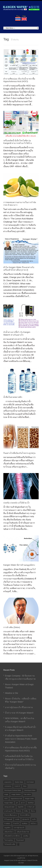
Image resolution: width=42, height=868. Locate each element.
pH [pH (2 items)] (17, 803)
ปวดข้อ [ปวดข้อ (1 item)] (17, 819)
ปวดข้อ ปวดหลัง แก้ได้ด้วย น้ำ (17, 503)
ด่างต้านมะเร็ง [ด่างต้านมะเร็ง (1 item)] (9, 811)
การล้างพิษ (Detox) (12, 627)
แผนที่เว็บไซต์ (21, 858)
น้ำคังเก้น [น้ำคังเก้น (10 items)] (18, 811)
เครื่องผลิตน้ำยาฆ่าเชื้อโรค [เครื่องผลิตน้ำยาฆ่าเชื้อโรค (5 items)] (12, 836)
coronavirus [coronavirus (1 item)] (8, 786)
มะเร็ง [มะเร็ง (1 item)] (34, 819)
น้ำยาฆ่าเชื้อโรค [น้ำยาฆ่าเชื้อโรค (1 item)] (25, 815)
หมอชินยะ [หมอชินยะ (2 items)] (25, 824)
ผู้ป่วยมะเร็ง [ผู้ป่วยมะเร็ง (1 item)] (26, 819)
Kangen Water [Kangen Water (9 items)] (9, 803)
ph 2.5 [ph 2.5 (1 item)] (23, 803)
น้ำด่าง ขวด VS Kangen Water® (19, 713)
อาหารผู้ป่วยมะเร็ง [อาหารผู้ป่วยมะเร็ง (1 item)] (19, 828)
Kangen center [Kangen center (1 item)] (29, 799)
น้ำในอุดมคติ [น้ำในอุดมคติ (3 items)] (8, 819)
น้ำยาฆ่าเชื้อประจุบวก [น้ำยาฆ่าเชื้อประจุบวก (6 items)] (11, 815)
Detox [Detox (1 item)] (25, 786)
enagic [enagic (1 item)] (6, 794)
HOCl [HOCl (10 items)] (6, 799)
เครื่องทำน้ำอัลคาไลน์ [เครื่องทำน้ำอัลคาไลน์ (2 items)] (23, 832)
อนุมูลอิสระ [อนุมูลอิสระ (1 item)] (8, 828)
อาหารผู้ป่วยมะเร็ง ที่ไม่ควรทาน (19, 707)
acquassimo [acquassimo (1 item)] (8, 782)
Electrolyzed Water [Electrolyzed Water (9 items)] (30, 790)
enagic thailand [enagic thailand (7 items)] (16, 794)
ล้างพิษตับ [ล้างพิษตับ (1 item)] (7, 824)
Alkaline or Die (12, 693)
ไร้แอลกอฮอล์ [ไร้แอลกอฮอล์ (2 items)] (20, 840)
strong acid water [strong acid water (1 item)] (9, 807)
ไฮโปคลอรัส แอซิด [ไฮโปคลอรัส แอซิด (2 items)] (10, 844)
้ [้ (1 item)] (18, 844)
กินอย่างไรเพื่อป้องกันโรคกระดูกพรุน (19, 453)
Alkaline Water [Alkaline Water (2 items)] (19, 782)
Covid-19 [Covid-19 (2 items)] (17, 786)
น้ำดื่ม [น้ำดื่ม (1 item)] (26, 811)
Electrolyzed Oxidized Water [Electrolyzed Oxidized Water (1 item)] (13, 790)
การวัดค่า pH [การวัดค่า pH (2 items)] (31, 807)
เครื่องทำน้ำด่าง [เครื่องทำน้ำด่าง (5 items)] (9, 832)
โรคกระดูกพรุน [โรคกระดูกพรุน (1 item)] (9, 840)
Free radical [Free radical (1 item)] (27, 794)
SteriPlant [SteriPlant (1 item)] (31, 803)
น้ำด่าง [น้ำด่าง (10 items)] (33, 811)
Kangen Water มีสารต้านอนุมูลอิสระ (19, 565)
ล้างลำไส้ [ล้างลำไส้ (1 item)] (16, 824)
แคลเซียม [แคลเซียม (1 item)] (26, 836)
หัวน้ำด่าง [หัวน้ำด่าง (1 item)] (34, 824)
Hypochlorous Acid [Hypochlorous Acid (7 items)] (16, 799)
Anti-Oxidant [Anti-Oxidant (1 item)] (30, 782)
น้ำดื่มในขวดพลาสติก (13, 397)
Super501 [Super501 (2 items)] (21, 807)
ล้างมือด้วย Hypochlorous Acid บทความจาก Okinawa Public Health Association (21, 739)
